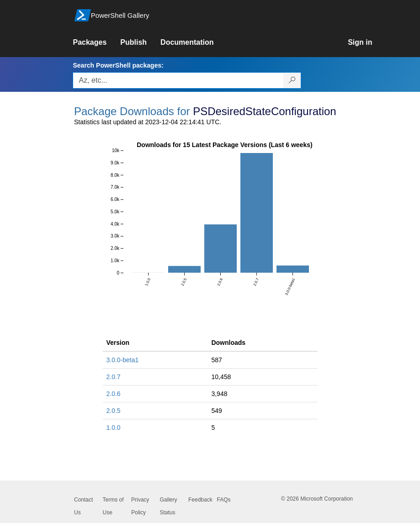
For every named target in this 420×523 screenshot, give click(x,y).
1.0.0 (114, 428)
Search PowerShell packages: (118, 65)
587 (216, 360)
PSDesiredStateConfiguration (265, 111)
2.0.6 (114, 394)
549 (216, 411)
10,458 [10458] (221, 377)
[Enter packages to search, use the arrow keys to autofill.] (178, 80)
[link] (96, 42)
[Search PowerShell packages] (292, 80)
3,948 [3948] (219, 394)
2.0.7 (114, 377)
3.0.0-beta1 (123, 360)
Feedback (200, 500)
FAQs (224, 500)
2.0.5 (114, 411)
